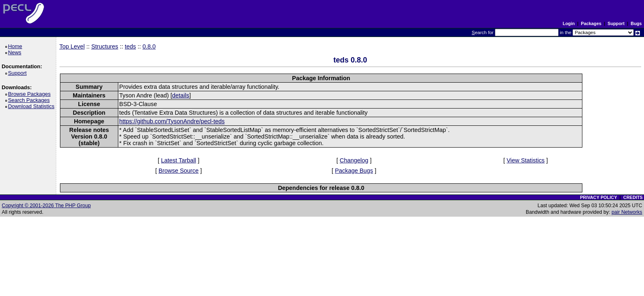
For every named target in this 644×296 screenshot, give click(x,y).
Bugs (636, 23)
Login (569, 23)
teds (130, 46)
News (16, 52)
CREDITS (633, 197)
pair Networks (627, 212)
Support (616, 23)
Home (16, 46)
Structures (105, 46)
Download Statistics (32, 106)
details (181, 95)
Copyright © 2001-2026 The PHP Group (46, 206)
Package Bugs (354, 171)
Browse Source (179, 171)
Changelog (354, 160)
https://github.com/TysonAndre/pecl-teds (172, 121)
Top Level (72, 46)
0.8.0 (149, 46)
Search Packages (30, 100)
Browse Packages (31, 94)
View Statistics (526, 160)
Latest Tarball (178, 160)
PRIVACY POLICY (598, 197)
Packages (591, 23)
